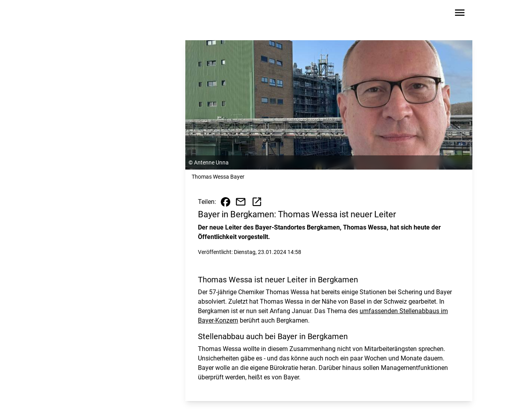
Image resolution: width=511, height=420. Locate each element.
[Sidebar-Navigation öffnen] (460, 14)
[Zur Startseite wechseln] (64, 14)
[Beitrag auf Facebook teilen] (226, 202)
